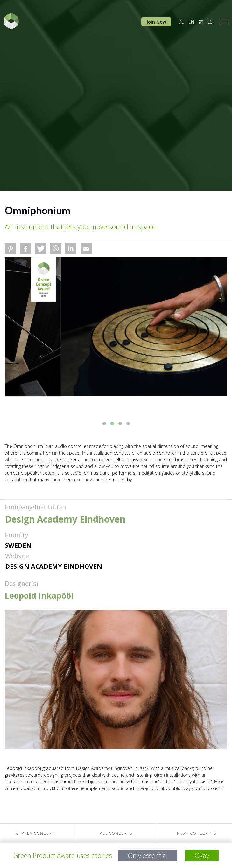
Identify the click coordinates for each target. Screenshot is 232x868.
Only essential (148, 855)
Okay (202, 855)
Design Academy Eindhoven (54, 566)
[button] (10, 249)
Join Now (156, 22)
